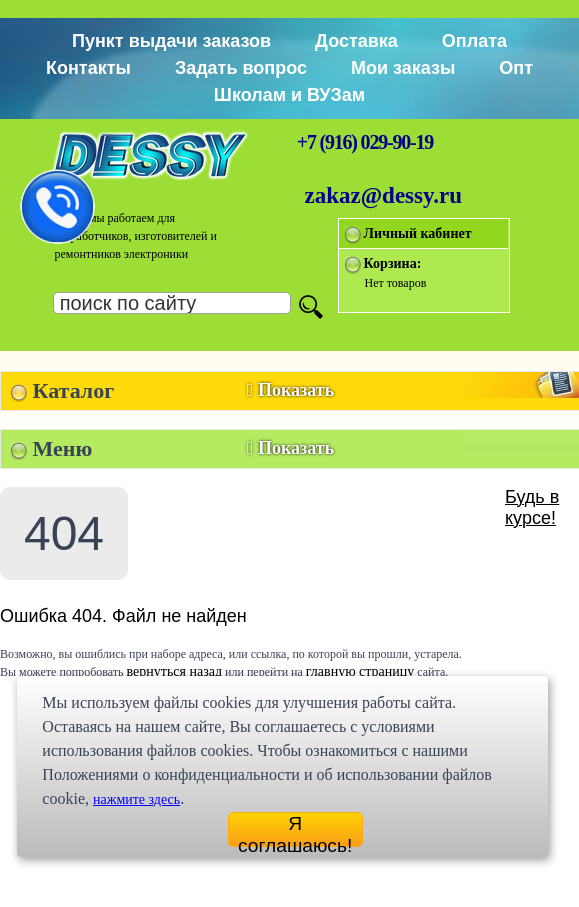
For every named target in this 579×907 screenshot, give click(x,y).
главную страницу (360, 671)
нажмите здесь (136, 799)
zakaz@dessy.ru (384, 195)
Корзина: (393, 263)
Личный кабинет (418, 233)
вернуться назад (174, 671)
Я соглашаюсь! (295, 830)
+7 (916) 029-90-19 (365, 142)
